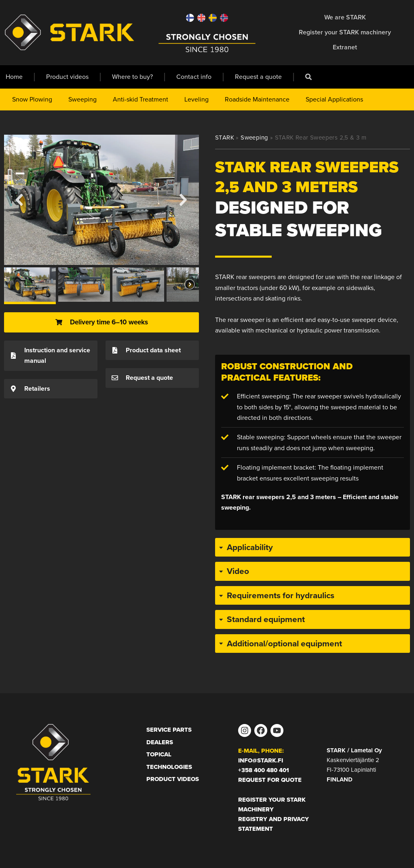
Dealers (160, 742)
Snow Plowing (32, 99)
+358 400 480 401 (264, 770)
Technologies (169, 767)
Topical (159, 754)
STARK (225, 138)
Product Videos (173, 779)
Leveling (196, 99)
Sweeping (82, 99)
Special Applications (334, 99)
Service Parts (169, 730)
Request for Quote (270, 780)
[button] (20, 200)
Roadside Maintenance (257, 99)
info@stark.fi (261, 760)
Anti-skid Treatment (140, 99)
